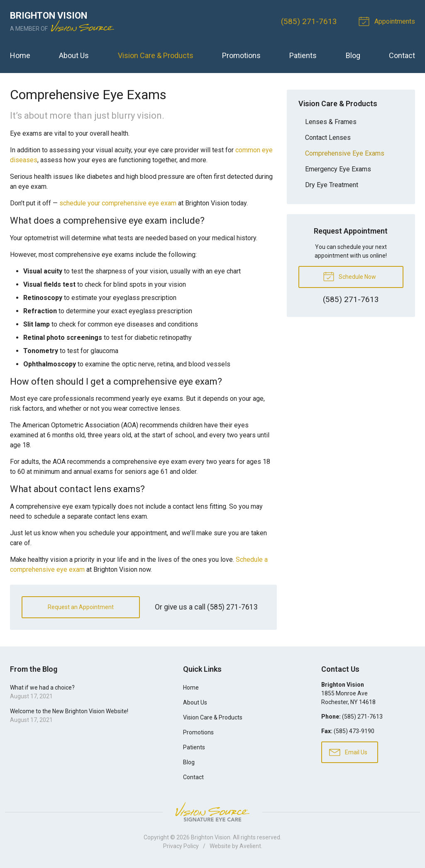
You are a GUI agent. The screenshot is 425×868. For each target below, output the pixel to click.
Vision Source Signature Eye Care (212, 812)
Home (20, 55)
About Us (74, 55)
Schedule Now (349, 276)
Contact (402, 55)
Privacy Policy (181, 846)
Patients (303, 55)
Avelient (250, 846)
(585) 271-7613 (309, 21)
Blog (353, 55)
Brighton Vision (211, 837)
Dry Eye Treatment (332, 185)
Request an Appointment (81, 607)
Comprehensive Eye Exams (345, 153)
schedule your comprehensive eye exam (118, 203)
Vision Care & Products (156, 55)
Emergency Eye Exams (338, 169)
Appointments (388, 21)
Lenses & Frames (331, 122)
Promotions (241, 55)
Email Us (348, 752)
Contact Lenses (328, 138)
